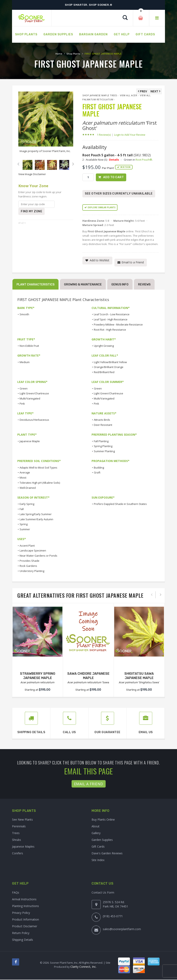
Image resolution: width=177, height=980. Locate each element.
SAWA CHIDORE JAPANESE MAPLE (88, 676)
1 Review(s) (105, 135)
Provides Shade (29, 561)
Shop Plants (73, 54)
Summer (25, 530)
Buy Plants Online (103, 820)
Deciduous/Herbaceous (34, 420)
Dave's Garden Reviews (107, 854)
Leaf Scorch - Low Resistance (112, 315)
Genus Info (120, 285)
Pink (22, 404)
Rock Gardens (28, 566)
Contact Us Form (103, 893)
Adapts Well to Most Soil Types (38, 468)
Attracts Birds (102, 420)
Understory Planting (32, 571)
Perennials (19, 827)
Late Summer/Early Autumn (36, 520)
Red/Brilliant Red (104, 373)
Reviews (144, 285)
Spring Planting (103, 447)
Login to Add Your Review (130, 135)
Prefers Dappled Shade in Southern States (120, 505)
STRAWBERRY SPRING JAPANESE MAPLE (38, 676)
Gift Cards (98, 847)
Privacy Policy (21, 913)
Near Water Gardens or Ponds (38, 556)
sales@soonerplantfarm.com (122, 929)
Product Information (25, 920)
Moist (23, 478)
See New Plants (22, 820)
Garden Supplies (102, 840)
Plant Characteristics (35, 285)
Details (114, 160)
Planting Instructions (25, 906)
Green (24, 389)
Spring (24, 525)
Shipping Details (23, 940)
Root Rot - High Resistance (110, 330)
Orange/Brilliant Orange (109, 368)
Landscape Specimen (33, 551)
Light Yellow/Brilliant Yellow (110, 362)
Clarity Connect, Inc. (83, 967)
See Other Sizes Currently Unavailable (119, 194)
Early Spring (27, 505)
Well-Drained (28, 488)
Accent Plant (27, 546)
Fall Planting (101, 442)
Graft (97, 473)
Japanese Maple (30, 442)
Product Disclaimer (25, 927)
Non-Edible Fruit (29, 346)
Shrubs (17, 840)
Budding (99, 468)
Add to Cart (114, 177)
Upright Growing (104, 346)
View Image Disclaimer (32, 174)
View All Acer (129, 95)
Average (25, 473)
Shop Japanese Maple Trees (100, 95)
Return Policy (21, 933)
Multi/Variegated (30, 399)
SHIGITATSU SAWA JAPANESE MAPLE (139, 676)
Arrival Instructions (24, 900)
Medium (25, 362)
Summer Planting (104, 452)
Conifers (18, 854)
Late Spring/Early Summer (36, 515)
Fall (22, 509)
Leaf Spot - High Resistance (111, 320)
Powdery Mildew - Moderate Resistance (118, 325)
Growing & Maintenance (83, 285)
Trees (16, 833)
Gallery (96, 833)
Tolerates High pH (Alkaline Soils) (40, 483)
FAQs (16, 893)
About (96, 827)
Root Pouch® (144, 160)
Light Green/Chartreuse (34, 394)
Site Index (98, 860)
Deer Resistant (103, 425)
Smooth (24, 315)
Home (59, 54)
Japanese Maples (23, 847)
